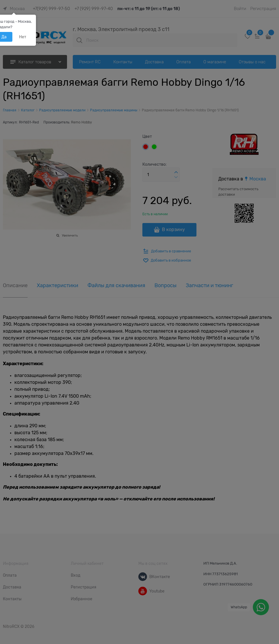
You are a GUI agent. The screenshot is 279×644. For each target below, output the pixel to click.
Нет (23, 37)
